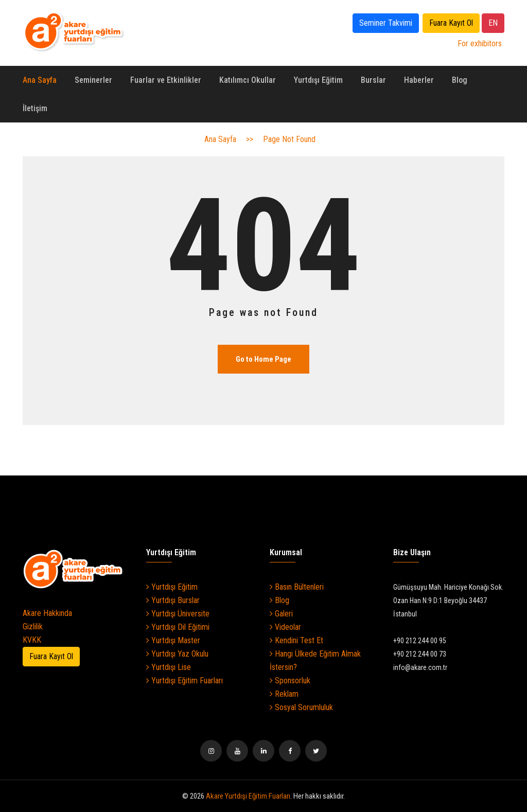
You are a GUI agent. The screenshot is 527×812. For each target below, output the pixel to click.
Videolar (285, 627)
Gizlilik (33, 626)
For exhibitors (480, 43)
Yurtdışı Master (173, 640)
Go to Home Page (263, 359)
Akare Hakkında (47, 613)
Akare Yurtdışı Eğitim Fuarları (248, 796)
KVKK (32, 640)
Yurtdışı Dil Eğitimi (178, 627)
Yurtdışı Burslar (173, 600)
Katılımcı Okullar (248, 80)
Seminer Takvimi (386, 23)
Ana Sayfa (40, 80)
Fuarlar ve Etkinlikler (166, 80)
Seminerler (93, 80)
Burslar (373, 80)
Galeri (281, 614)
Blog (460, 80)
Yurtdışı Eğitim (318, 80)
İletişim (35, 108)
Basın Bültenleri (297, 587)
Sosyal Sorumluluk (301, 707)
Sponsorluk (290, 681)
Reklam (284, 694)
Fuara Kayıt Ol (451, 23)
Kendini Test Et (296, 640)
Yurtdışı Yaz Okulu (177, 654)
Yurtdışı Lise (169, 667)
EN (493, 23)
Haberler (419, 80)
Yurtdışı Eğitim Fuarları (185, 681)
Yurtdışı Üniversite (178, 614)
